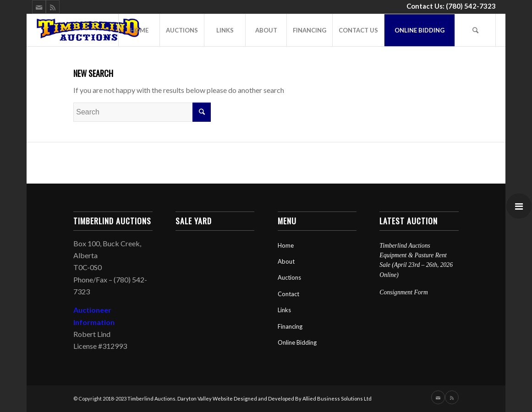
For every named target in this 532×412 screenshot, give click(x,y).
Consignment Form (403, 292)
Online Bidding (297, 342)
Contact (288, 294)
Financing (290, 326)
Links (284, 310)
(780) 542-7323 (471, 6)
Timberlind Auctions (151, 398)
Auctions (289, 277)
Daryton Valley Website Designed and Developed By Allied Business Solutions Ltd (274, 398)
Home (286, 245)
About (286, 261)
